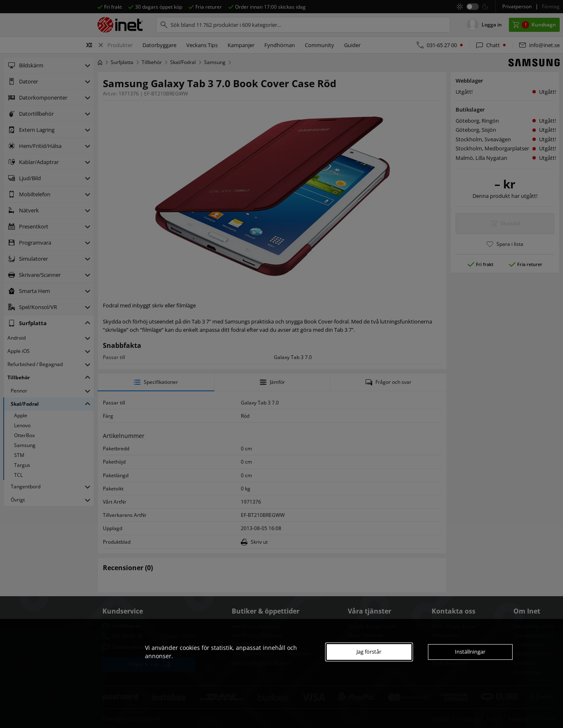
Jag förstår (369, 652)
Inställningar (470, 652)
